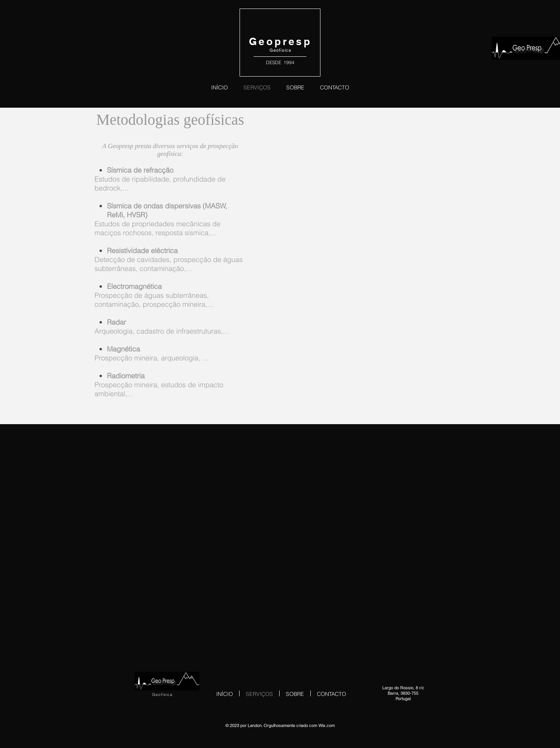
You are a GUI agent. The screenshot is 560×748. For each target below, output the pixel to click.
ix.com (329, 725)
